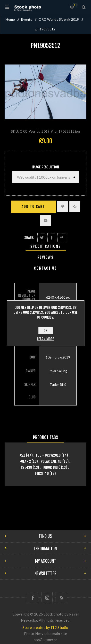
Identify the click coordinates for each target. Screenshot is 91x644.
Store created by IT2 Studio (45, 627)
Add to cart (33, 207)
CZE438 (26, 467)
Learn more (46, 339)
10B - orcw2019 (48, 455)
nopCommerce (45, 640)
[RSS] (61, 598)
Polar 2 (25, 461)
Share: (29, 238)
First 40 (42, 474)
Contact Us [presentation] (45, 268)
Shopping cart (75, 5)
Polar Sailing (51, 461)
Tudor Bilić (51, 467)
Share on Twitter (42, 238)
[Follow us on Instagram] (47, 598)
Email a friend (46, 221)
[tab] (46, 246)
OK (45, 331)
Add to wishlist (63, 207)
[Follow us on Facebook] (33, 598)
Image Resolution (45, 167)
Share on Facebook (52, 238)
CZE (23, 455)
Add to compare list (75, 207)
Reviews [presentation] (45, 257)
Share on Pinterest (62, 238)
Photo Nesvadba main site (46, 634)
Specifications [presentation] (46, 246)
